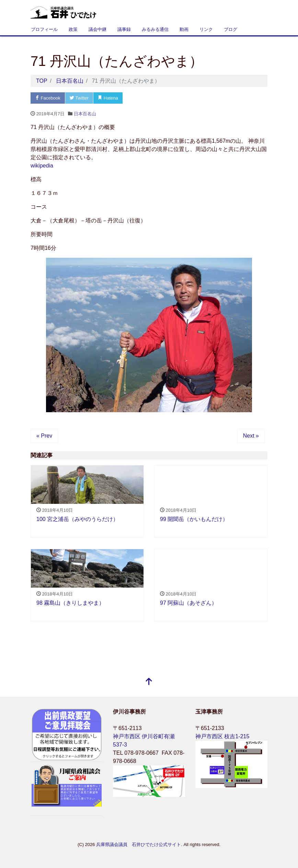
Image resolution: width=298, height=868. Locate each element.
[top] (149, 682)
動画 (184, 29)
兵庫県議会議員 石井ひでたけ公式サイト (139, 844)
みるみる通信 (155, 29)
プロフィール (44, 29)
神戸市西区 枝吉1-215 (222, 736)
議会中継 (98, 29)
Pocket (137, 98)
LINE (164, 98)
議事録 (124, 29)
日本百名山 (85, 114)
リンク (206, 29)
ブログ (231, 29)
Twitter (79, 98)
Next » (251, 436)
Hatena (108, 98)
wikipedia (42, 166)
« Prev (44, 436)
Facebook (48, 98)
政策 (73, 29)
